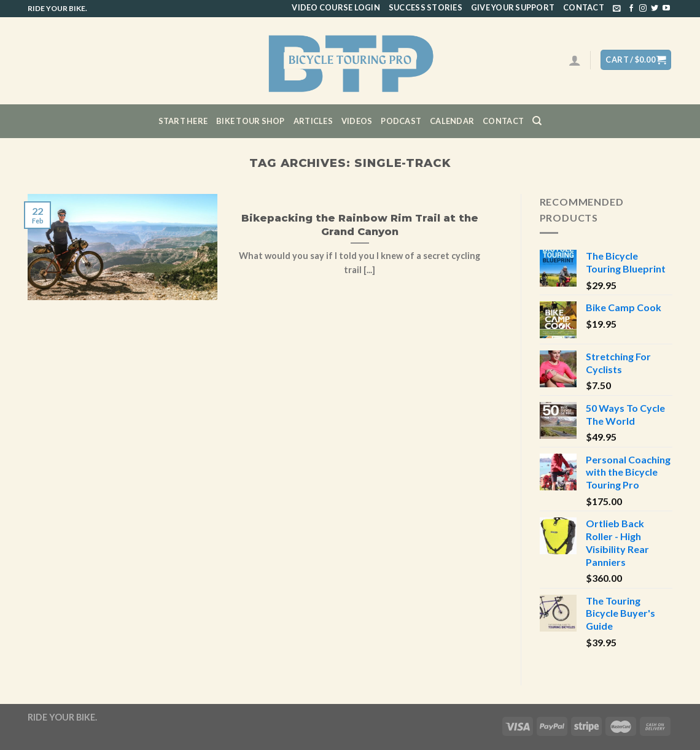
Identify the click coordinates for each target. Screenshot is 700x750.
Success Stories (426, 7)
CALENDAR (452, 121)
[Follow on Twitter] (655, 9)
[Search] (537, 121)
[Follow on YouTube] (666, 9)
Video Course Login (336, 7)
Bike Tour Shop (251, 121)
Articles (313, 121)
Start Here (183, 121)
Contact (584, 7)
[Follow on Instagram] (643, 9)
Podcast (401, 121)
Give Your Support (513, 7)
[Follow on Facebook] (631, 9)
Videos (357, 121)
